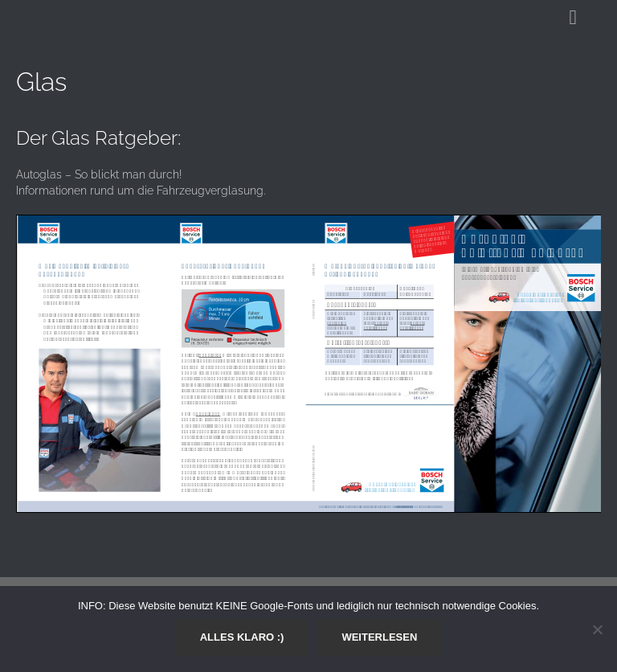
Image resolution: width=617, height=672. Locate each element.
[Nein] (597, 629)
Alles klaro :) (242, 637)
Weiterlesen (379, 637)
